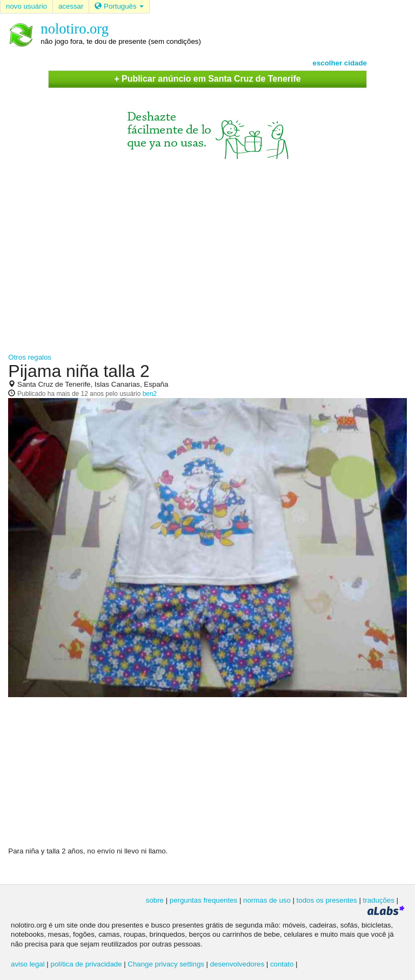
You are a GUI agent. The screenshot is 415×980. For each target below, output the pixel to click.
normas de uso (267, 900)
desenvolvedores (237, 964)
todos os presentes (327, 900)
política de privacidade (86, 964)
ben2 (150, 394)
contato (282, 964)
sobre (155, 900)
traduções (379, 900)
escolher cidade (340, 63)
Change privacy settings (166, 964)
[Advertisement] (207, 251)
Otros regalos (30, 357)
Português (119, 6)
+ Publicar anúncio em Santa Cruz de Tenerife (207, 79)
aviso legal (28, 964)
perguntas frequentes (203, 900)
